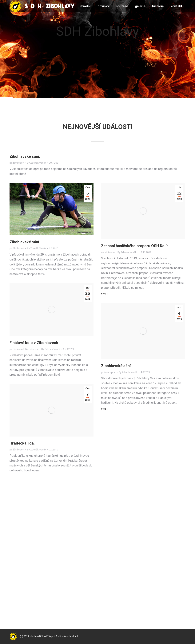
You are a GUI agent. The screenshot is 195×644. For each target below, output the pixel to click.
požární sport (17, 163)
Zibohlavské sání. (25, 156)
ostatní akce (108, 252)
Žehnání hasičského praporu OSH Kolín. (135, 246)
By (37, 163)
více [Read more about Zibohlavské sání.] (104, 409)
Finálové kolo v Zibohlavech (34, 343)
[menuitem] (86, 6)
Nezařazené (32, 349)
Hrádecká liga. (22, 443)
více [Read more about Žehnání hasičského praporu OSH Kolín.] (104, 294)
